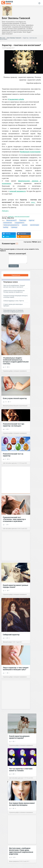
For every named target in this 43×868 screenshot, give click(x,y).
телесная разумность (11, 225)
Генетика (23, 220)
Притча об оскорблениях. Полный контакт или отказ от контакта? (14, 286)
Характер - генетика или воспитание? (19, 216)
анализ (25, 225)
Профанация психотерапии (30, 152)
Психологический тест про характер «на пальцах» (14, 425)
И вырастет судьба (16, 99)
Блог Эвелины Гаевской (16, 18)
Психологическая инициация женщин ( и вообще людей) (16, 296)
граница (14, 227)
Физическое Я (11, 220)
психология (8, 223)
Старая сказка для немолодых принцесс (13, 305)
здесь (33, 202)
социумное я (19, 223)
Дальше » (5, 211)
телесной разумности (17, 191)
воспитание (35, 225)
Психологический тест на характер (13, 455)
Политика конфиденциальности (13, 312)
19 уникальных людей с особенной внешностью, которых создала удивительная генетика (16, 361)
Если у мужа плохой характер (15, 398)
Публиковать (14, 266)
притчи (32, 220)
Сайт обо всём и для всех (10, 463)
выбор (6, 227)
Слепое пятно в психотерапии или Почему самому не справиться (14, 291)
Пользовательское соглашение (13, 310)
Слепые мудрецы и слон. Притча (14, 301)
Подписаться (16, 275)
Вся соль (3, 38)
